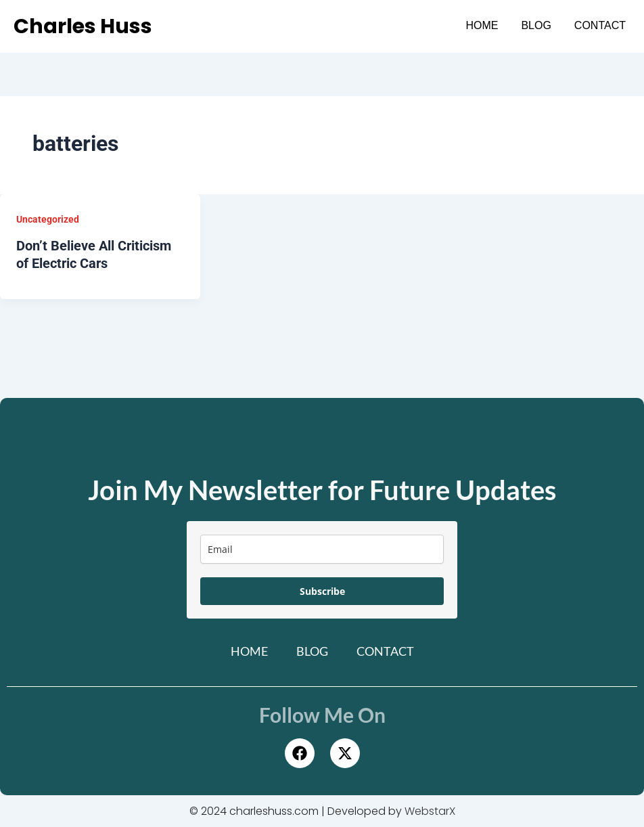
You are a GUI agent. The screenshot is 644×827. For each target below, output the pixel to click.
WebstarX (430, 811)
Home (482, 25)
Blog (536, 25)
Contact (600, 25)
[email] (322, 549)
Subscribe (322, 591)
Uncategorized (48, 219)
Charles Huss (83, 26)
